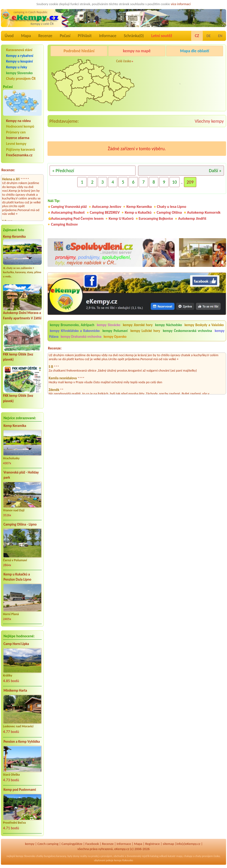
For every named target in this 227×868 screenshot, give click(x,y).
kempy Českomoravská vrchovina (187, 331)
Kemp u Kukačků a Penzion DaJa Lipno (17, 577)
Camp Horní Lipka (16, 644)
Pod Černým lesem (181, 63)
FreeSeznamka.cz (19, 155)
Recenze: (8, 170)
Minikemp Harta (15, 690)
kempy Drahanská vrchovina (81, 337)
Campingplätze (72, 844)
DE (209, 36)
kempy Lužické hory (145, 331)
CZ (197, 36)
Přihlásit (85, 36)
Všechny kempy (209, 121)
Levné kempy (16, 144)
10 (174, 182)
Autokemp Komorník (204, 212)
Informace (108, 36)
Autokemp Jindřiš (192, 218)
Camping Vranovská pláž (69, 207)
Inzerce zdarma (18, 138)
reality (84, 856)
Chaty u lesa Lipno (172, 207)
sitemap (168, 844)
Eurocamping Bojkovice (156, 218)
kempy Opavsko (115, 337)
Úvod (9, 36)
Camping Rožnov (179, 87)
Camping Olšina (169, 212)
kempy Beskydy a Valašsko (204, 325)
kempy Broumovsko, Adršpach (72, 325)
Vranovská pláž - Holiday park (21, 475)
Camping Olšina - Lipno (20, 524)
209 (190, 182)
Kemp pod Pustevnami (20, 790)
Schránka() (134, 36)
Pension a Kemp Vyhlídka (22, 742)
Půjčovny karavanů (20, 149)
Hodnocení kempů (20, 126)
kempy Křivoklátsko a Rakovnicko (75, 331)
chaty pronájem (204, 856)
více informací (181, 4)
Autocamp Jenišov (107, 207)
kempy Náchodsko (168, 325)
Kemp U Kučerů (121, 218)
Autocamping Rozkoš (68, 212)
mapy (179, 856)
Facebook (92, 844)
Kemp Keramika (14, 237)
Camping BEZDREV (105, 212)
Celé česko (124, 61)
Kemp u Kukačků (138, 212)
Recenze (45, 36)
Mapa (26, 36)
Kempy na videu (18, 121)
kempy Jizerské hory (138, 325)
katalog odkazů (159, 856)
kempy (30, 844)
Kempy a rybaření (20, 56)
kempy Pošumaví (115, 331)
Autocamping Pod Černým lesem (77, 218)
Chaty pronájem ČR (21, 78)
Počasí (65, 36)
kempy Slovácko (109, 325)
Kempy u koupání (19, 61)
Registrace (152, 844)
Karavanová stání (19, 50)
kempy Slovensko (19, 73)
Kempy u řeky (17, 67)
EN (220, 36)
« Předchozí (63, 171)
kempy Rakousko (124, 860)
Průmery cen (16, 132)
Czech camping (48, 844)
